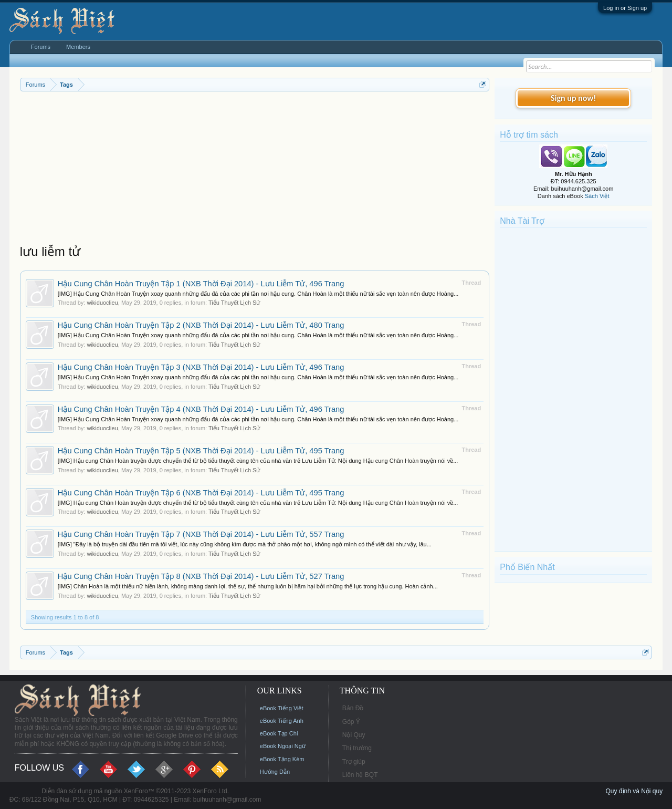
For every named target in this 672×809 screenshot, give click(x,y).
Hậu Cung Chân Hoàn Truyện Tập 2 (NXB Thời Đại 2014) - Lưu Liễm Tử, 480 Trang (201, 325)
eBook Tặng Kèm (282, 759)
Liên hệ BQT (360, 775)
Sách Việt (597, 196)
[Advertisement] (255, 170)
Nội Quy (354, 735)
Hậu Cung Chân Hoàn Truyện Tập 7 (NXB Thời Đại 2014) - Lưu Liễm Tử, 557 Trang (201, 534)
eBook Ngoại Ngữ (283, 746)
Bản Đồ (353, 708)
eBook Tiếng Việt (282, 708)
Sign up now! (573, 98)
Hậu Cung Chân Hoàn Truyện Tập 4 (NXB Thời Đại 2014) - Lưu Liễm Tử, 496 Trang (201, 409)
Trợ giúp (354, 762)
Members (78, 47)
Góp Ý (351, 722)
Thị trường (357, 748)
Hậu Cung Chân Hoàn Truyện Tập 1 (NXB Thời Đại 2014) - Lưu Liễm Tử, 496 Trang (201, 284)
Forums (41, 47)
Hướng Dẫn (275, 772)
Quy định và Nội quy (634, 791)
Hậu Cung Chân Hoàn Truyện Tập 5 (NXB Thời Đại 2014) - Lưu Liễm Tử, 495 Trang (201, 451)
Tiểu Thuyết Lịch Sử (234, 303)
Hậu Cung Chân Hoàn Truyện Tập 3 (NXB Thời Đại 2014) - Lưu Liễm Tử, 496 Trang (201, 367)
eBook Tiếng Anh (282, 721)
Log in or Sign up (625, 8)
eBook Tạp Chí (279, 733)
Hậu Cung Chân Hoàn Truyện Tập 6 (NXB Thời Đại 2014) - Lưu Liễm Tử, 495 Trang (201, 493)
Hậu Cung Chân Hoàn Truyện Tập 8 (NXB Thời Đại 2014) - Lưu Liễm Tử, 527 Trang (201, 576)
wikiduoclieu (102, 303)
